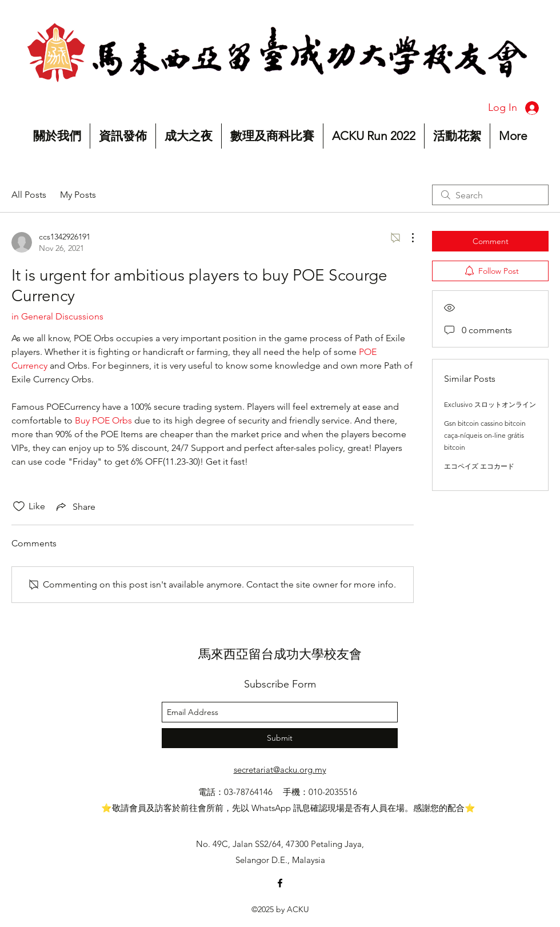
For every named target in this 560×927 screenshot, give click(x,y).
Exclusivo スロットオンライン (490, 404)
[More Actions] (407, 238)
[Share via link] (75, 506)
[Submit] (280, 738)
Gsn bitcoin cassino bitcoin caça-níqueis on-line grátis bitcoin (485, 435)
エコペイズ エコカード (479, 466)
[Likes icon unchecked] (19, 506)
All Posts (29, 195)
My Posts (78, 195)
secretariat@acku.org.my (280, 770)
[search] (490, 195)
